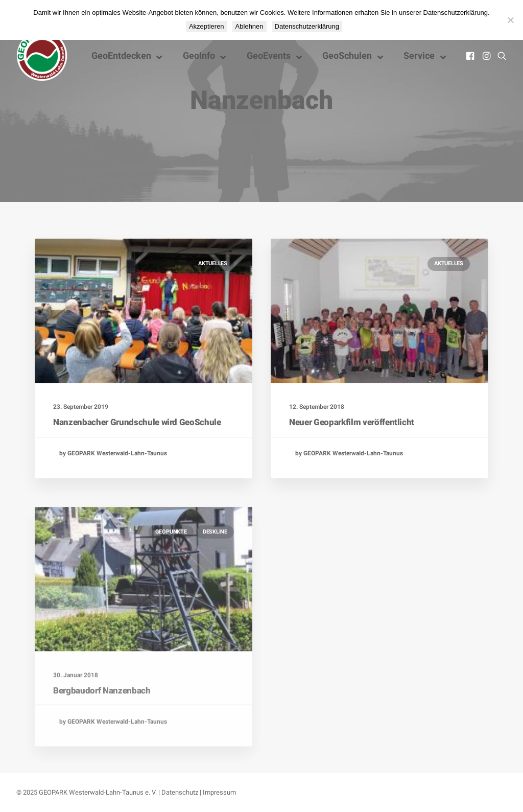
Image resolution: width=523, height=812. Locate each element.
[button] (471, 56)
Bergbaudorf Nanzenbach (102, 726)
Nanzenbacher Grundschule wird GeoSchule (137, 422)
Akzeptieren (207, 26)
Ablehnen (249, 26)
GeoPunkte (171, 566)
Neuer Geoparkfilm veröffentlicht (352, 423)
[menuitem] (471, 56)
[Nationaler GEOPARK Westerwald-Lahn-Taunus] (42, 56)
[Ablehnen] (510, 20)
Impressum (219, 792)
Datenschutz (180, 792)
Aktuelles (213, 263)
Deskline (215, 566)
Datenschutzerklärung (307, 26)
